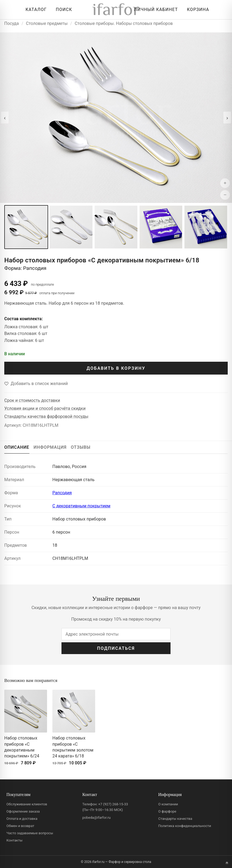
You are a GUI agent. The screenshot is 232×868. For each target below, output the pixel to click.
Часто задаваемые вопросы (30, 833)
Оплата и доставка (22, 819)
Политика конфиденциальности (185, 826)
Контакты (14, 840)
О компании (168, 804)
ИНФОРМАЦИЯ (50, 447)
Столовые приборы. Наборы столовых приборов (124, 23)
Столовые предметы (47, 23)
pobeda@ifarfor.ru (96, 818)
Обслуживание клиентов (27, 804)
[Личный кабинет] (154, 10)
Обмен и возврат (20, 826)
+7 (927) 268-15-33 (113, 804)
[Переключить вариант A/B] (227, 863)
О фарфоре (167, 811)
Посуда (11, 23)
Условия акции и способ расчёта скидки (45, 408)
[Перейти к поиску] (63, 10)
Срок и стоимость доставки (32, 400)
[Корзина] (197, 10)
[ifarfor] (116, 10)
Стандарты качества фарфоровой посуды (46, 416)
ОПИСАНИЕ (17, 447)
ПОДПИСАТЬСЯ (116, 648)
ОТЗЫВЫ (81, 447)
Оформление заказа (23, 811)
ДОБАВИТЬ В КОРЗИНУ (116, 368)
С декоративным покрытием (81, 506)
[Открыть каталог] (35, 10)
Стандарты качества (175, 819)
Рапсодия (62, 493)
